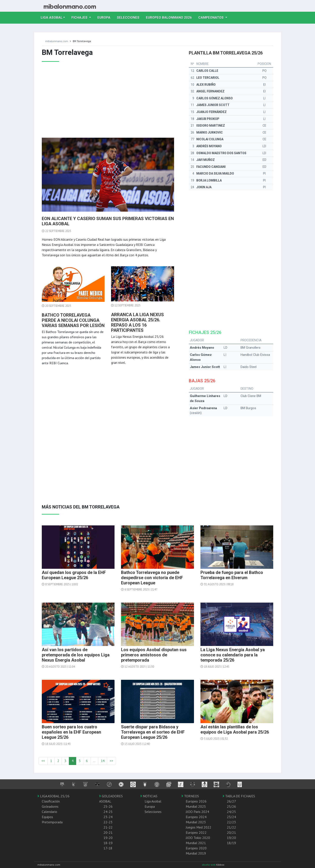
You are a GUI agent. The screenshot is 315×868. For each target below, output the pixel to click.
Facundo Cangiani (211, 167)
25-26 (108, 806)
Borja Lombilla (209, 180)
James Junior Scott (213, 105)
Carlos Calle (207, 71)
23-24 (108, 817)
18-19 (108, 843)
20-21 (108, 832)
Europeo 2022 (196, 832)
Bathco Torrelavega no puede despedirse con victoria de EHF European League (152, 578)
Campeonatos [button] (211, 18)
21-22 (108, 827)
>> (111, 761)
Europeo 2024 (196, 817)
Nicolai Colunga (210, 139)
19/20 (231, 838)
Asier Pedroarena (203, 408)
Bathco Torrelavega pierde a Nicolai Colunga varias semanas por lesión (73, 320)
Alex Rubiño (206, 85)
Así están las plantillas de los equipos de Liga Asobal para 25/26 (235, 729)
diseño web (209, 865)
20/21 (231, 832)
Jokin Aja (204, 187)
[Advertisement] (108, 103)
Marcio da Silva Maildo (215, 173)
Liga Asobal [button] (52, 18)
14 (103, 761)
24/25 (231, 812)
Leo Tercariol (208, 78)
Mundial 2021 (196, 843)
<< (43, 761)
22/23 (231, 822)
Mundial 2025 (196, 806)
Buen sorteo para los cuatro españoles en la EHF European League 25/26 (71, 732)
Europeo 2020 (196, 848)
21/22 (231, 827)
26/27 (231, 801)
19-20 (108, 838)
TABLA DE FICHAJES (239, 796)
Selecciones (130, 17)
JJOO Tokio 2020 (198, 838)
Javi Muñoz (206, 160)
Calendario (49, 812)
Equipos (47, 817)
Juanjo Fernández (212, 112)
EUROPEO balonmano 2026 (170, 17)
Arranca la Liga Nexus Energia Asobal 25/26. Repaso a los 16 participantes (137, 322)
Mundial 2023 (196, 822)
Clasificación (51, 801)
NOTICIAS (149, 796)
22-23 (108, 822)
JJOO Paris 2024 (197, 812)
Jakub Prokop (208, 119)
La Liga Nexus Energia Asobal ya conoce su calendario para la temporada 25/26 (233, 655)
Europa (106, 17)
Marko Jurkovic (210, 132)
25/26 (231, 806)
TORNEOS (190, 796)
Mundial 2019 (196, 853)
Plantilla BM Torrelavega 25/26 (226, 53)
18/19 (231, 843)
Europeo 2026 (196, 801)
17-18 (108, 848)
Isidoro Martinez (211, 126)
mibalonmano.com (57, 41)
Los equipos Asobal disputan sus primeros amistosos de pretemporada (154, 655)
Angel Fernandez (210, 91)
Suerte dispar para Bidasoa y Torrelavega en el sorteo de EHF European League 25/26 (153, 732)
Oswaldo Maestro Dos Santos (221, 153)
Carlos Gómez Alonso (215, 98)
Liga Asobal (153, 801)
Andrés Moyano (209, 146)
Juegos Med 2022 (199, 827)
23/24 (231, 817)
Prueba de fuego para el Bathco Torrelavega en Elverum (232, 575)
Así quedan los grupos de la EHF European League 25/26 (74, 575)
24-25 (108, 812)
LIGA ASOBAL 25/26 (53, 796)
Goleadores (50, 806)
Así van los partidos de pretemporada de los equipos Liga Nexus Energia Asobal (76, 655)
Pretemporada (52, 822)
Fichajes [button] (80, 18)
